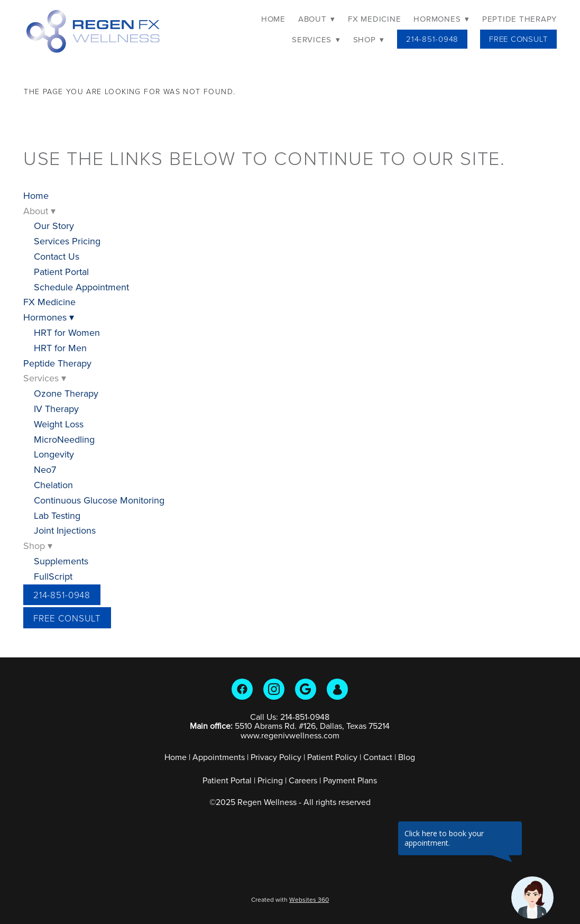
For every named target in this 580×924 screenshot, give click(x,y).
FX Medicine (374, 19)
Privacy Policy (276, 757)
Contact (378, 757)
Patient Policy (333, 757)
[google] (306, 689)
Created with (290, 899)
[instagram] (274, 689)
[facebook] (242, 689)
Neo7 (45, 469)
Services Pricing (67, 241)
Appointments (219, 757)
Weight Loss (59, 424)
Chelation (53, 485)
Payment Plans (350, 780)
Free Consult (518, 39)
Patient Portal (61, 272)
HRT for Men (60, 348)
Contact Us (57, 256)
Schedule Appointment (81, 287)
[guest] (337, 689)
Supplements (61, 561)
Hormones (441, 19)
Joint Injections (65, 530)
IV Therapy (56, 409)
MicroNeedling (64, 439)
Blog (407, 757)
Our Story (54, 226)
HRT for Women (67, 332)
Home (273, 19)
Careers (303, 780)
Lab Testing (57, 515)
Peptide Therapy (519, 19)
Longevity (54, 454)
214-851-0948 (432, 39)
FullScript (53, 576)
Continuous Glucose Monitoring (99, 500)
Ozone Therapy (66, 393)
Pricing (270, 780)
